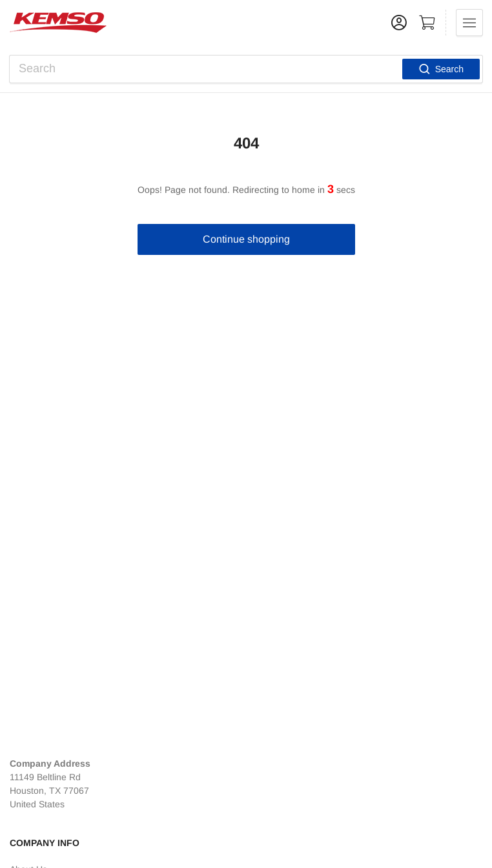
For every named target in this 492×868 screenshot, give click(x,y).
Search (441, 69)
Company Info (45, 843)
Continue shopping (246, 239)
